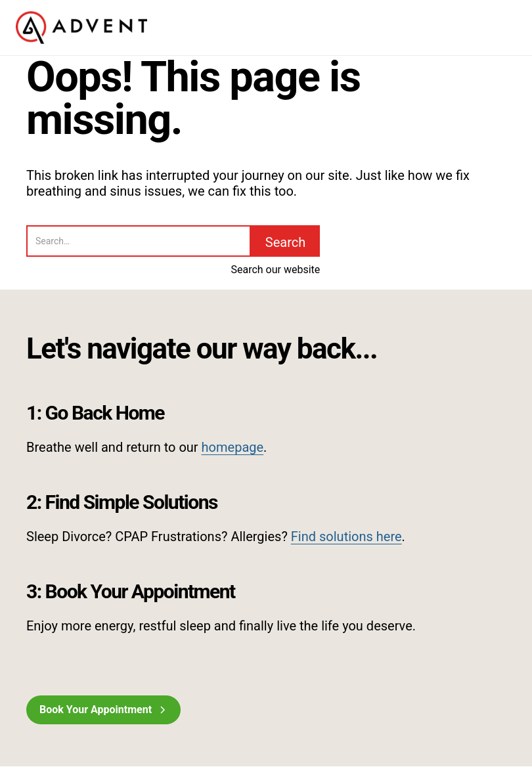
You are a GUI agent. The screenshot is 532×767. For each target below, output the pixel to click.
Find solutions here (346, 537)
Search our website (275, 270)
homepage (233, 447)
